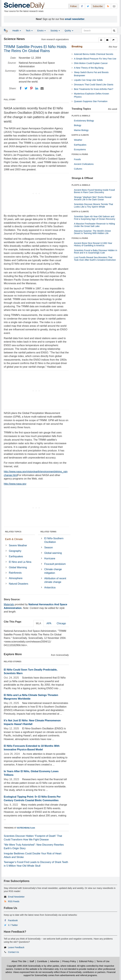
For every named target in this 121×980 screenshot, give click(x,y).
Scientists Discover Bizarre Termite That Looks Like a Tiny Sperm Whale (94, 205)
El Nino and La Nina (20, 562)
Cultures (78, 169)
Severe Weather (18, 545)
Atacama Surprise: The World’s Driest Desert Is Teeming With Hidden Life (92, 232)
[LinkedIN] (37, 88)
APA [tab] (49, 623)
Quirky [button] (69, 31)
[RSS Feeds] (108, 6)
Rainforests (15, 573)
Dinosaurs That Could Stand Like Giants (94, 85)
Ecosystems (80, 149)
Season (49, 547)
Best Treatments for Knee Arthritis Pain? (94, 89)
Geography (15, 551)
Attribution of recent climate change (55, 580)
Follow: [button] (74, 6)
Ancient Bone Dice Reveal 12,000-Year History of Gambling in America (93, 244)
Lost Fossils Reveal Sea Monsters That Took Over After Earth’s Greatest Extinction (95, 259)
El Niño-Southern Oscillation (54, 540)
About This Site (19, 961)
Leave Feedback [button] (16, 947)
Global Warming (18, 567)
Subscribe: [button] (98, 6)
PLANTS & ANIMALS (81, 116)
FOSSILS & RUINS (80, 154)
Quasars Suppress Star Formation (91, 101)
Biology (78, 125)
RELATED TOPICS (13, 532)
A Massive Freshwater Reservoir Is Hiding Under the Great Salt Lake (95, 225)
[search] (114, 31)
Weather (78, 140)
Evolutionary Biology (84, 121)
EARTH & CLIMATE (80, 135)
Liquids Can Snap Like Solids (88, 80)
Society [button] (55, 31)
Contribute (42, 961)
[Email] (42, 88)
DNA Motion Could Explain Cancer (91, 63)
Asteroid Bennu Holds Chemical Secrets (94, 54)
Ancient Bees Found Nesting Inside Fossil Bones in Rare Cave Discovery (94, 191)
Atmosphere (16, 578)
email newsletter (75, 19)
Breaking (77, 47)
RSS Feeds (14, 901)
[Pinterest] (31, 88)
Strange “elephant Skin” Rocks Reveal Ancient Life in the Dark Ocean (93, 198)
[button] (102, 40)
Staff (32, 961)
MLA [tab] (39, 623)
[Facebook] (21, 88)
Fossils (78, 159)
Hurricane (50, 558)
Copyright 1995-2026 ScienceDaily (24, 966)
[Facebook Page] (82, 6)
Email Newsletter (16, 897)
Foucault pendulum (55, 564)
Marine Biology (81, 130)
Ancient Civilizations (84, 164)
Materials (9, 604)
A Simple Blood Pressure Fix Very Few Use (95, 59)
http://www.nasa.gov (15, 484)
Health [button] (17, 31)
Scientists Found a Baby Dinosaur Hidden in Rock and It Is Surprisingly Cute (96, 252)
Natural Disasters (19, 584)
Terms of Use (103, 961)
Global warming (53, 553)
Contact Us (13, 952)
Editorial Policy (86, 961)
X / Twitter (13, 925)
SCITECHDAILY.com (26, 828)
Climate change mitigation (53, 571)
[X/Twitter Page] (88, 6)
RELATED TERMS (48, 532)
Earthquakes (16, 556)
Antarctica (50, 587)
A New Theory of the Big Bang (89, 68)
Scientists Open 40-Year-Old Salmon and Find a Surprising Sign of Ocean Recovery (95, 218)
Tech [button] (29, 31)
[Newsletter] (114, 6)
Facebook (13, 920)
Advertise (55, 961)
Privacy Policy (69, 961)
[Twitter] (26, 88)
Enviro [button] (42, 31)
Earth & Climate (14, 539)
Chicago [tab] (61, 623)
